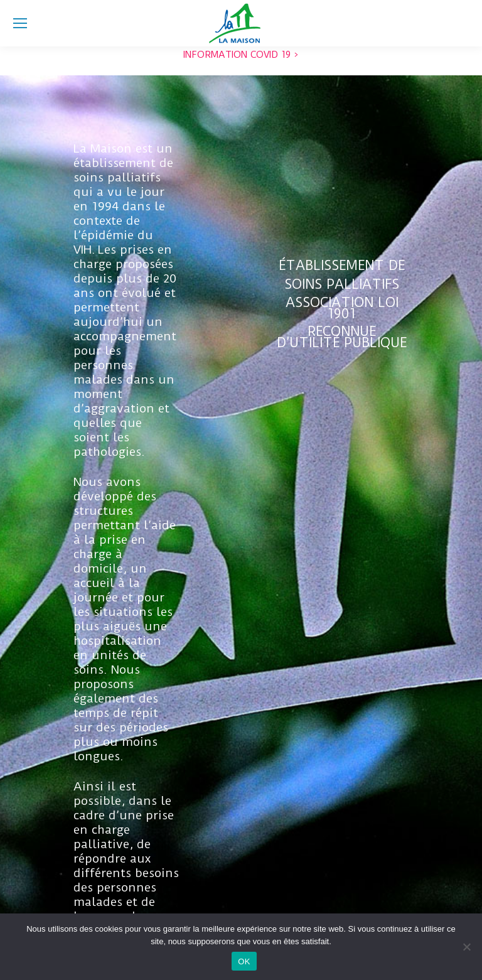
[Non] (466, 947)
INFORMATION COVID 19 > (241, 55)
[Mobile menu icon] (20, 23)
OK (244, 961)
